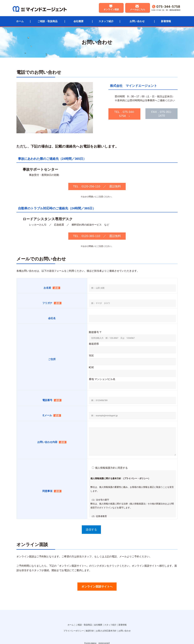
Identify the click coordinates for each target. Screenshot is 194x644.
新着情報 (166, 19)
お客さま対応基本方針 (106, 613)
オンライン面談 (111, 9)
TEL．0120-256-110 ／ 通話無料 (97, 170)
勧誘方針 (90, 613)
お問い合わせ (137, 19)
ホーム (20, 19)
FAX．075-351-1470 (152, 110)
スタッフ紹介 (106, 19)
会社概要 (79, 19)
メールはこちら (138, 9)
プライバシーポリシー (74, 613)
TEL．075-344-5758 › (101, 110)
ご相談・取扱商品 (47, 19)
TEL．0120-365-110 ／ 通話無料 (97, 220)
